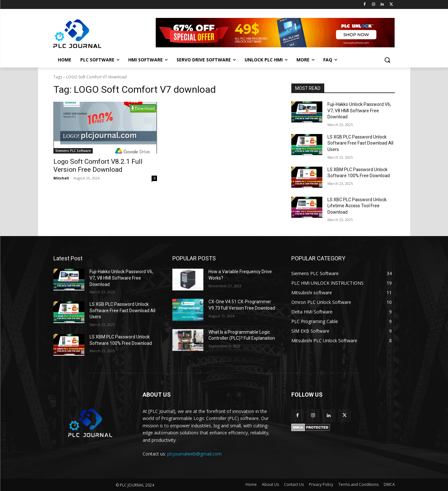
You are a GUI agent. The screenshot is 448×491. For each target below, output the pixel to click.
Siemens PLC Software (73, 151)
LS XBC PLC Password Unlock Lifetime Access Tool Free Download (357, 206)
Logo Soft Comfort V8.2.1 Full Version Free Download (98, 166)
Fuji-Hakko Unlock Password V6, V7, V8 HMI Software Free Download (359, 111)
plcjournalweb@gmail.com (194, 454)
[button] (387, 60)
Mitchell (61, 178)
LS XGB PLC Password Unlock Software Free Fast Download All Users (360, 143)
